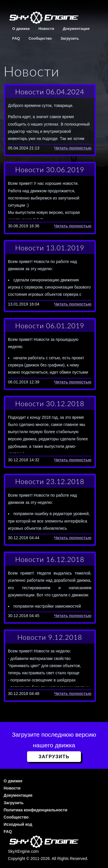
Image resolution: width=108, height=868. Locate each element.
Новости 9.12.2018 (50, 637)
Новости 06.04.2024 (50, 92)
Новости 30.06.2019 (50, 169)
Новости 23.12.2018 (50, 481)
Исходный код (18, 824)
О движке (21, 29)
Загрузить (70, 38)
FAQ (16, 38)
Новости (46, 29)
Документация (76, 29)
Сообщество (40, 38)
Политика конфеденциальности (36, 810)
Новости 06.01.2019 (50, 325)
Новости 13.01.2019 (50, 248)
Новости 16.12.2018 (50, 559)
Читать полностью (73, 148)
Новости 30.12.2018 (50, 403)
